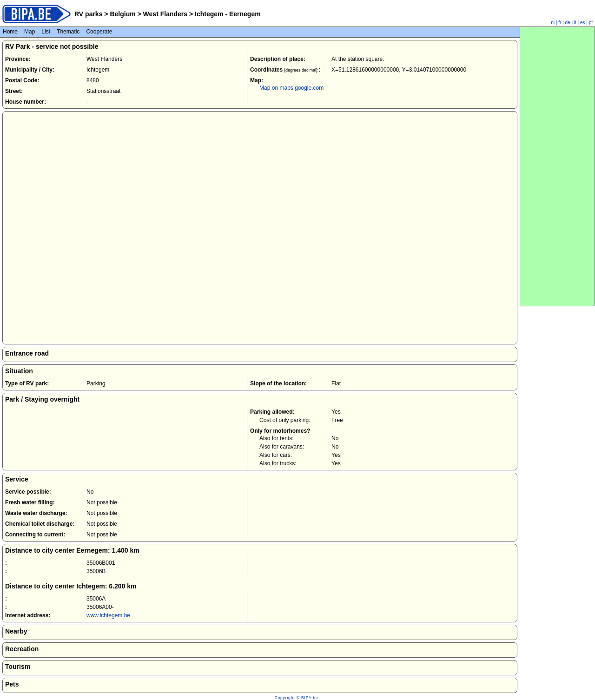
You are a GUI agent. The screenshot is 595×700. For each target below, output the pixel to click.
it (575, 23)
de (568, 23)
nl (553, 23)
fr (560, 23)
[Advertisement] (557, 166)
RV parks (88, 14)
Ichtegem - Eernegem (227, 14)
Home (10, 32)
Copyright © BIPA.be (296, 698)
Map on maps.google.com (291, 88)
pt (591, 23)
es (583, 23)
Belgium (123, 14)
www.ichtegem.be (108, 615)
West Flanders (165, 14)
